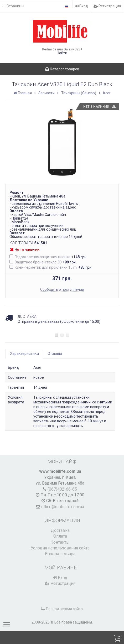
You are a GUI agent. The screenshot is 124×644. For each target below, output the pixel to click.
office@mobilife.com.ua (63, 507)
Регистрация (107, 6)
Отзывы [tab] (55, 354)
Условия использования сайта (60, 548)
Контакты (60, 542)
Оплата (60, 536)
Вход (82, 6)
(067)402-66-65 (62, 489)
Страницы (13, 6)
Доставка (60, 530)
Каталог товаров (62, 69)
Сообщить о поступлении (62, 289)
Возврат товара (60, 554)
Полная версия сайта (62, 609)
